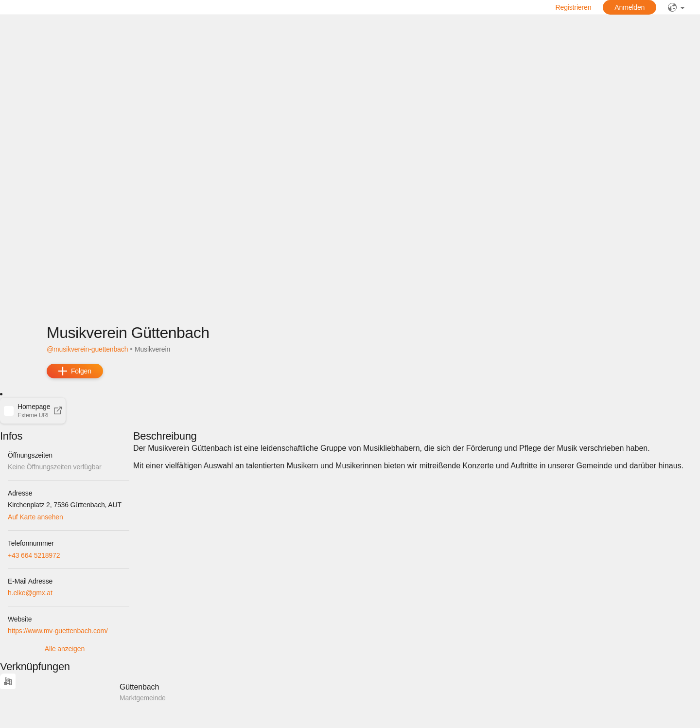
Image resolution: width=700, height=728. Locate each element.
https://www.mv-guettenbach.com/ (58, 631)
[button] (33, 410)
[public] (676, 7)
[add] (75, 371)
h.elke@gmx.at (30, 593)
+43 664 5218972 (34, 555)
